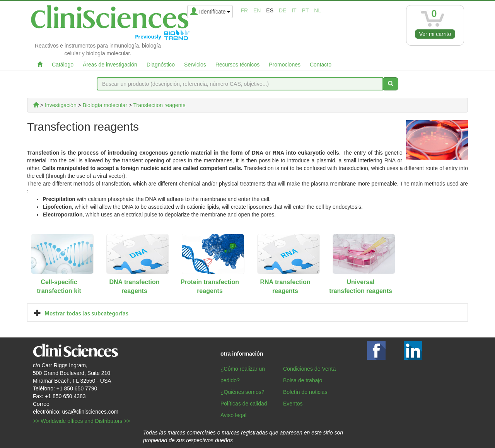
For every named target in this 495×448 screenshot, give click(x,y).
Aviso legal (233, 415)
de (282, 10)
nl (317, 10)
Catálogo (63, 65)
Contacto (321, 65)
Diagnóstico (161, 65)
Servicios (195, 65)
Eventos (293, 404)
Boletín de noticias (305, 392)
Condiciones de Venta (309, 369)
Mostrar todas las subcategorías (86, 313)
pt (306, 10)
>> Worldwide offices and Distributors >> (82, 421)
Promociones (285, 65)
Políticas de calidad (244, 404)
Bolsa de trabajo (303, 380)
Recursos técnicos (237, 65)
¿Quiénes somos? (242, 392)
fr (244, 10)
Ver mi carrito (435, 34)
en (257, 10)
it (294, 10)
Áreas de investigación (110, 65)
